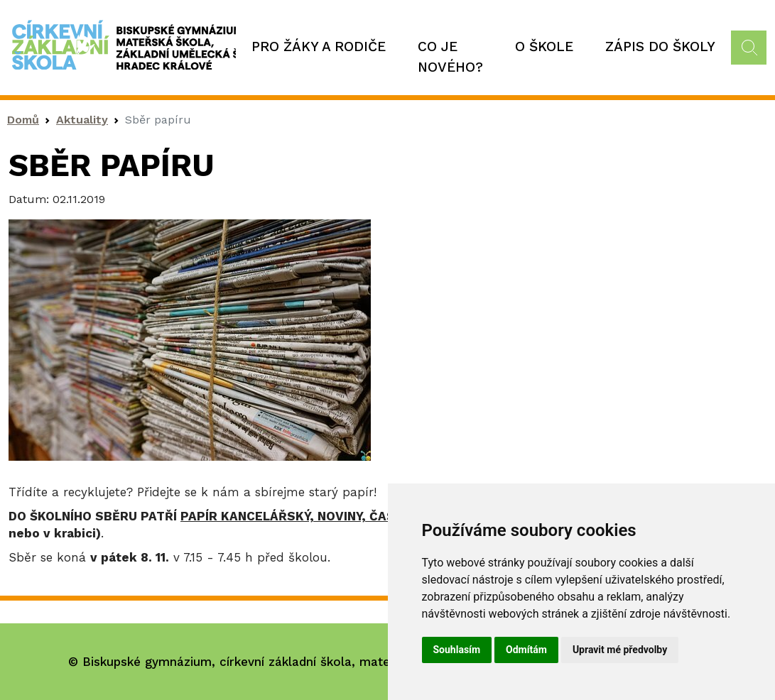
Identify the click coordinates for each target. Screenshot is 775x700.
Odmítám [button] (526, 650)
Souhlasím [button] (457, 650)
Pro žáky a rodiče (319, 47)
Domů (23, 120)
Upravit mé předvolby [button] (620, 650)
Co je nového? (450, 57)
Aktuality (82, 120)
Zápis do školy (660, 47)
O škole (544, 47)
